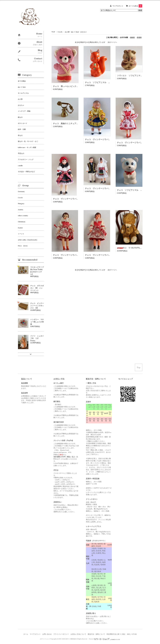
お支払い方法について (78, 634)
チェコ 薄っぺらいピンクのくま (68, 86)
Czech (60, 32)
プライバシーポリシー (61, 634)
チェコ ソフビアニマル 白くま (132, 190)
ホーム (26, 634)
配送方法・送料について (96, 634)
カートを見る (135, 6)
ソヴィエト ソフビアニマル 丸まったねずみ (137, 75)
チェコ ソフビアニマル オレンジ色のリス (104, 82)
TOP (53, 32)
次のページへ (112, 42)
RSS (128, 634)
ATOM (134, 634)
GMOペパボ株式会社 (70, 639)
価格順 (132, 37)
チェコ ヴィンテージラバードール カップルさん (107, 188)
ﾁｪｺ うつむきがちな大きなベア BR (137, 248)
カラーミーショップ (45, 639)
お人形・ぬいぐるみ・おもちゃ (76, 32)
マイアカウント (118, 6)
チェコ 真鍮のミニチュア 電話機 (69, 123)
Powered (104, 639)
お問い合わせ (47, 634)
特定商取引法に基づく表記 (116, 634)
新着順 (139, 37)
